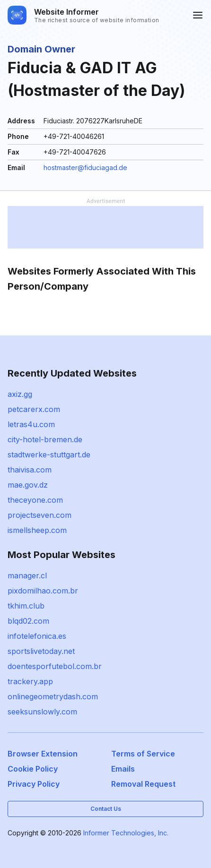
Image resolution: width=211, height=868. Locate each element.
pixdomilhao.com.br (43, 591)
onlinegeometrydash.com (53, 696)
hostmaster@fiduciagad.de (85, 168)
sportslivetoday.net (41, 651)
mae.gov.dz (28, 485)
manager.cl (27, 576)
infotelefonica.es (37, 636)
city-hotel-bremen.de (45, 439)
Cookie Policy (33, 769)
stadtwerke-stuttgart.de (49, 455)
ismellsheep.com (37, 530)
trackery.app (30, 681)
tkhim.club (26, 606)
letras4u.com (31, 424)
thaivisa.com (30, 470)
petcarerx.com (34, 409)
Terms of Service (143, 754)
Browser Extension (43, 754)
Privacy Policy (34, 784)
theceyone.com (35, 500)
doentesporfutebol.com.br (55, 666)
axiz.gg (20, 394)
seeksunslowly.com (42, 712)
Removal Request (143, 784)
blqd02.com (28, 621)
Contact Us (106, 809)
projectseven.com (40, 515)
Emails (123, 769)
